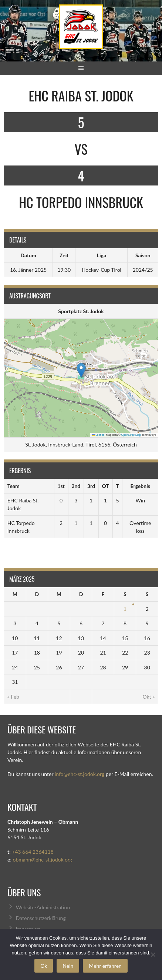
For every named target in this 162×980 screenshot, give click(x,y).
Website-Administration (43, 907)
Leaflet (98, 435)
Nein (68, 966)
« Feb (13, 697)
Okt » (148, 697)
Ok (44, 966)
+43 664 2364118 (33, 852)
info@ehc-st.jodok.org (80, 774)
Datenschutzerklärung (41, 918)
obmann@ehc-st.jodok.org (42, 859)
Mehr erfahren (105, 966)
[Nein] (153, 954)
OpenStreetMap (131, 435)
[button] (81, 370)
